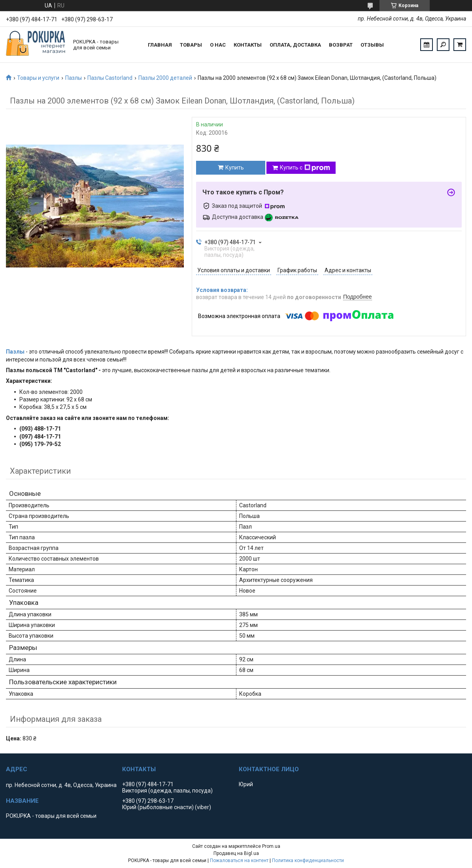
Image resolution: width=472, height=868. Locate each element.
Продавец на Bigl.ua (236, 853)
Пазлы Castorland (110, 78)
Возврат (341, 45)
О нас (218, 45)
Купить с (305, 168)
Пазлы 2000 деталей (165, 78)
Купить (235, 168)
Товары (191, 45)
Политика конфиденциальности (308, 860)
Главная (160, 45)
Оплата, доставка (295, 45)
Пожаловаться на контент (239, 860)
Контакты (248, 45)
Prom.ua (271, 846)
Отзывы (372, 45)
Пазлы (74, 78)
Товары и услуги (38, 78)
